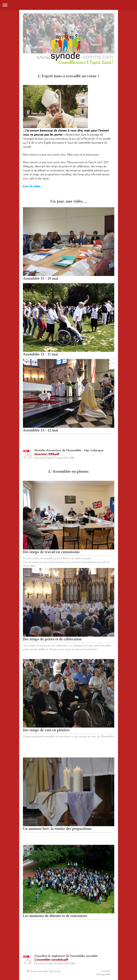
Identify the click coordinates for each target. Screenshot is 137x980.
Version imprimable (38, 972)
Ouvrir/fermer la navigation (68, 5)
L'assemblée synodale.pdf (51, 960)
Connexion (106, 971)
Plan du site (55, 972)
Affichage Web (103, 974)
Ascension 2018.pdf (47, 454)
